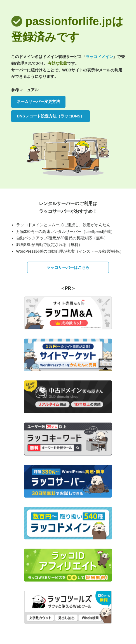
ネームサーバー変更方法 (38, 102)
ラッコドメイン (99, 57)
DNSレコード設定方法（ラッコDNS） (51, 116)
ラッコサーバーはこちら (68, 267)
